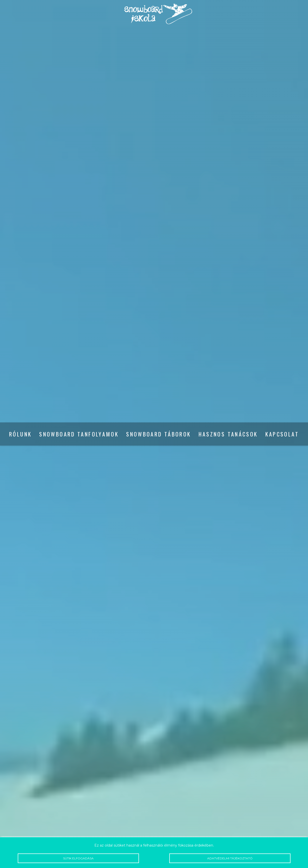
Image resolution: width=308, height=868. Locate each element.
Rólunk (20, 434)
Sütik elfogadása (78, 858)
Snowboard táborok (159, 434)
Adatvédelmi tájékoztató (230, 858)
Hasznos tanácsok (228, 434)
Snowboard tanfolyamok (79, 434)
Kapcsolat (282, 434)
